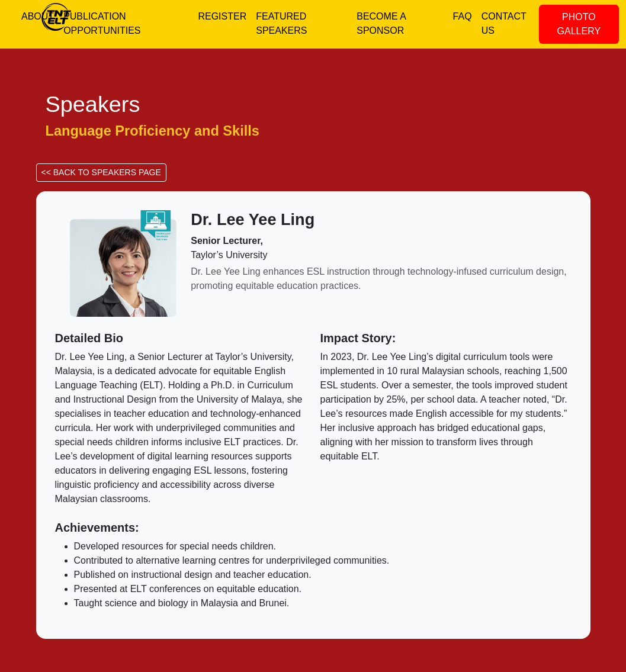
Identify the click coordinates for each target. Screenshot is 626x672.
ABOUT (38, 16)
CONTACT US (504, 23)
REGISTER (222, 16)
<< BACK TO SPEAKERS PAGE (101, 172)
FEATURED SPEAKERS (281, 23)
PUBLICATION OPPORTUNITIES (102, 23)
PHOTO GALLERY (579, 24)
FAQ (463, 16)
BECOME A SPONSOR (381, 23)
